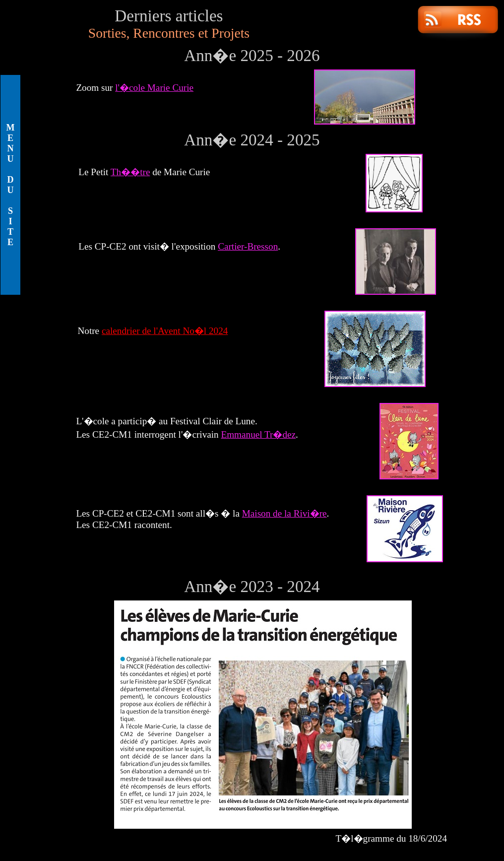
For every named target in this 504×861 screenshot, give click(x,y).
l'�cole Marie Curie (154, 88)
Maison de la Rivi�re (284, 513)
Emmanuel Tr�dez (258, 434)
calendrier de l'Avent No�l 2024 (165, 331)
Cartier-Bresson (248, 246)
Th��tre (130, 172)
